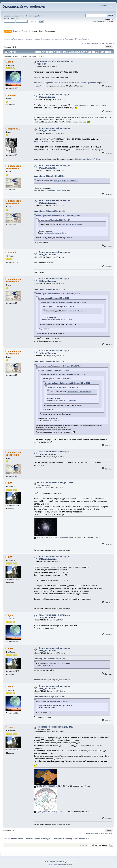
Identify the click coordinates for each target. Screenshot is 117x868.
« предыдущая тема (90, 43)
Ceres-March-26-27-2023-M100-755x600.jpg (51, 537)
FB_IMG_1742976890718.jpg (46, 812)
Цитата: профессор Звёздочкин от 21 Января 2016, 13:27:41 (59, 294)
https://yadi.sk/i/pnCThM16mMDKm (66, 181)
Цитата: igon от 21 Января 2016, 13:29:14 (49, 289)
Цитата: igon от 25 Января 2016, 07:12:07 (49, 361)
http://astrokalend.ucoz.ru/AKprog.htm (88, 150)
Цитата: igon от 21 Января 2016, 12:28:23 (49, 211)
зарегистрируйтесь (11, 18)
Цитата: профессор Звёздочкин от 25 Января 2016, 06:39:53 (59, 366)
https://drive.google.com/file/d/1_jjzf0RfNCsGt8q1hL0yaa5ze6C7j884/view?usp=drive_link (72, 83)
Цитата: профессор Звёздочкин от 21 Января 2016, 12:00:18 (59, 216)
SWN (11, 483)
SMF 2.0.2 (49, 862)
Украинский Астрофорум (24, 6)
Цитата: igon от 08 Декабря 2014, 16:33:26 (50, 176)
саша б (12, 252)
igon (11, 62)
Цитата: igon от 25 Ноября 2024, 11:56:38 (49, 659)
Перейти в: (83, 845)
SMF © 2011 (58, 862)
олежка (12, 95)
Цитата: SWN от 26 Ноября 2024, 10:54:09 (50, 697)
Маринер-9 (14, 129)
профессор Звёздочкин (13, 167)
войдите (39, 16)
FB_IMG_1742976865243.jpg (46, 786)
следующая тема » (106, 43)
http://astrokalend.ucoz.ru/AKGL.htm (88, 159)
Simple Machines (68, 862)
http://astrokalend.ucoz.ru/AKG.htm (49, 142)
